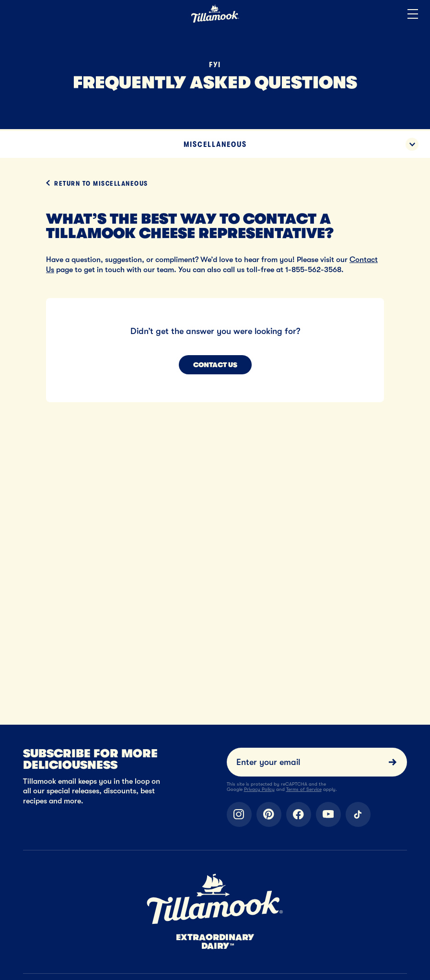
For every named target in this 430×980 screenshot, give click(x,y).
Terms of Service (304, 789)
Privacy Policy (259, 789)
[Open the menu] (413, 14)
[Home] (215, 21)
